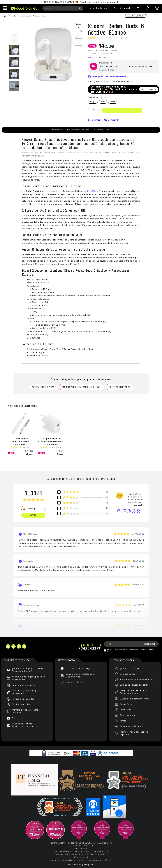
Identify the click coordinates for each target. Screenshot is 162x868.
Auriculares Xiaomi (43, 387)
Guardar (96, 120)
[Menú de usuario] (148, 8)
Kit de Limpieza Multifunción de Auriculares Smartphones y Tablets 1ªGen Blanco (20, 444)
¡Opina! (124, 38)
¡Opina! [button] (33, 515)
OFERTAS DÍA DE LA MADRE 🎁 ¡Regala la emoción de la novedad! (81, 2)
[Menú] (5, 8)
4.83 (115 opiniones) (110, 38)
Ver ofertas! (149, 89)
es (138, 8)
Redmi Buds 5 (93, 191)
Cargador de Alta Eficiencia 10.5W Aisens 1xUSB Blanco (51, 441)
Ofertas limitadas (97, 8)
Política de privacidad (131, 650)
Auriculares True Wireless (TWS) (82, 387)
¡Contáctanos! (122, 8)
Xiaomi (91, 57)
